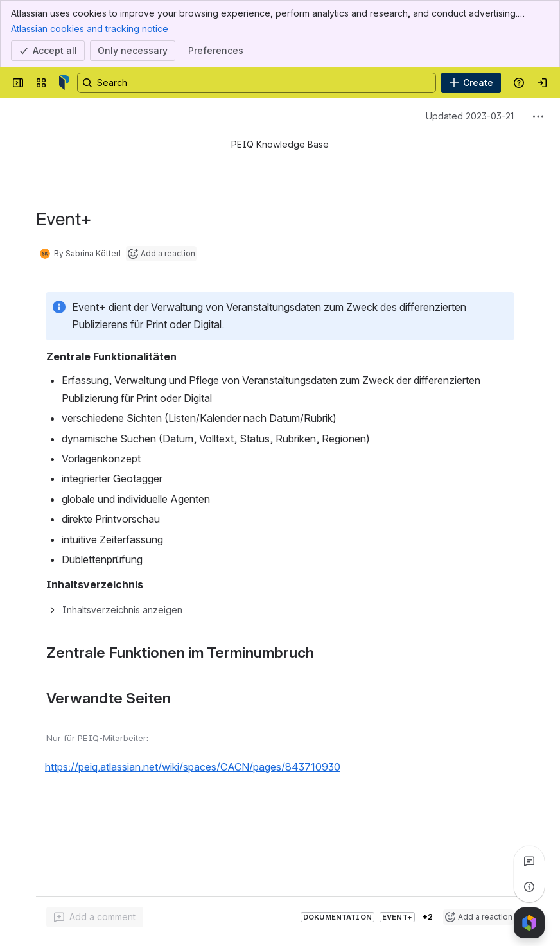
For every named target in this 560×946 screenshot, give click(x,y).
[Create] (471, 83)
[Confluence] (64, 83)
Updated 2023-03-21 (470, 116)
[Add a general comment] (95, 917)
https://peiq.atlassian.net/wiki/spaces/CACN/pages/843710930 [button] (193, 767)
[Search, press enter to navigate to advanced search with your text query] (257, 83)
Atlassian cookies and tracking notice (90, 28)
